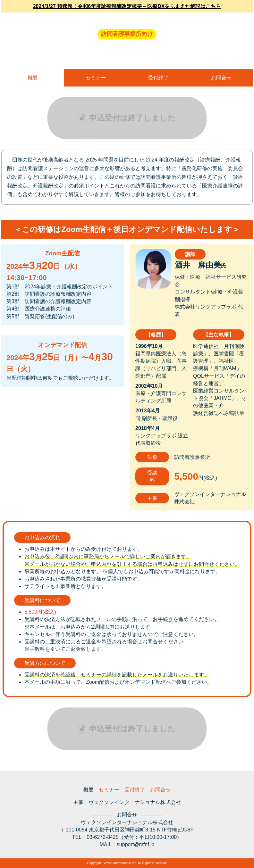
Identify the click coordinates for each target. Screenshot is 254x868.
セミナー (96, 78)
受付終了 (158, 78)
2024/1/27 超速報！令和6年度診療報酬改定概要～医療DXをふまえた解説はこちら (127, 6)
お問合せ (221, 78)
